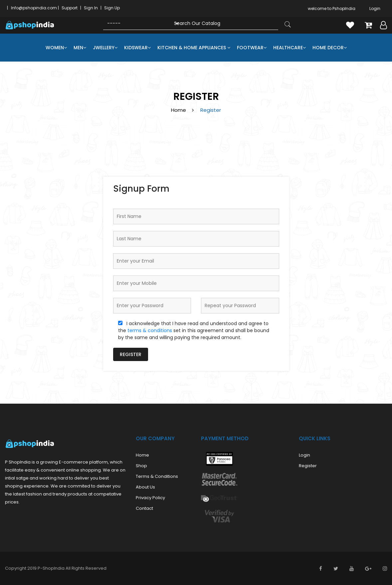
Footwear (252, 48)
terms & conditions (150, 330)
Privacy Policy (150, 498)
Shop (141, 466)
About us (145, 487)
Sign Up (112, 8)
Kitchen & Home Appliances (194, 48)
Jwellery (105, 48)
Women (56, 48)
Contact (144, 508)
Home (179, 110)
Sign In (91, 8)
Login (375, 8)
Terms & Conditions (157, 476)
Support (70, 8)
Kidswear (137, 48)
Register (131, 354)
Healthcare (290, 48)
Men (80, 48)
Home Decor (330, 48)
